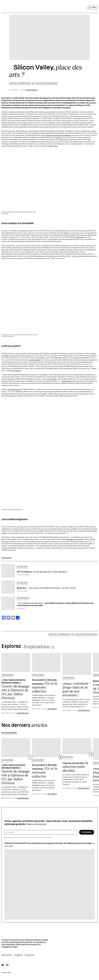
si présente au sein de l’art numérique (58, 135)
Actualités (22, 567)
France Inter (53, 146)
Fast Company (16, 371)
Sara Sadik (80, 237)
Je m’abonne (87, 832)
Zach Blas (53, 379)
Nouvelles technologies (47, 84)
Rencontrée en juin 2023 (75, 539)
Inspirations (25, 84)
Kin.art (6, 356)
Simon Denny (67, 381)
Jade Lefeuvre (52, 709)
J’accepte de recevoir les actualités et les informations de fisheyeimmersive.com (30, 838)
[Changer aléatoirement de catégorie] (39, 646)
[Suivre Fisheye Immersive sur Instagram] (7, 965)
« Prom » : (75, 689)
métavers (59, 137)
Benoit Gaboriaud (23, 713)
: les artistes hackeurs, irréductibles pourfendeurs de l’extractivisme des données (55, 604)
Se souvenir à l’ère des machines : (45, 686)
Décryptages (23, 598)
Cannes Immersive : (75, 767)
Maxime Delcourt (32, 90)
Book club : (46, 588)
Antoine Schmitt (35, 360)
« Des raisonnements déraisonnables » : (16, 689)
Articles (13, 84)
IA (33, 84)
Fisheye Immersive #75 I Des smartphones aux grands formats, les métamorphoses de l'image (49, 843)
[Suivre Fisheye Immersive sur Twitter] (3, 965)
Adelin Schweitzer (14, 389)
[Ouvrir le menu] (92, 8)
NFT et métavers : (42, 572)
